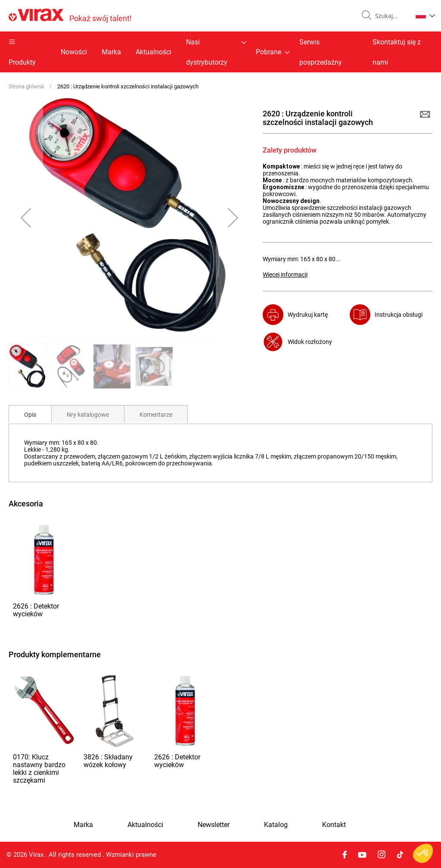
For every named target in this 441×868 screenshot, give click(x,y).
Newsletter (214, 825)
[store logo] (70, 16)
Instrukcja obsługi (399, 315)
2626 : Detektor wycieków (36, 610)
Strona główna (26, 86)
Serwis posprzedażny (321, 52)
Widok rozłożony (310, 342)
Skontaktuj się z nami (397, 52)
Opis (30, 415)
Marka (111, 52)
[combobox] (390, 16)
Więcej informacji (285, 275)
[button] (425, 15)
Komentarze (156, 415)
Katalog (276, 825)
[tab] (30, 414)
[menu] (220, 52)
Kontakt (334, 825)
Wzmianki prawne (131, 855)
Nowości (74, 52)
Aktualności (154, 52)
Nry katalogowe (88, 415)
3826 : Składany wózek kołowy (108, 761)
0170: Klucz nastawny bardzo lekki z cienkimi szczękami (39, 769)
